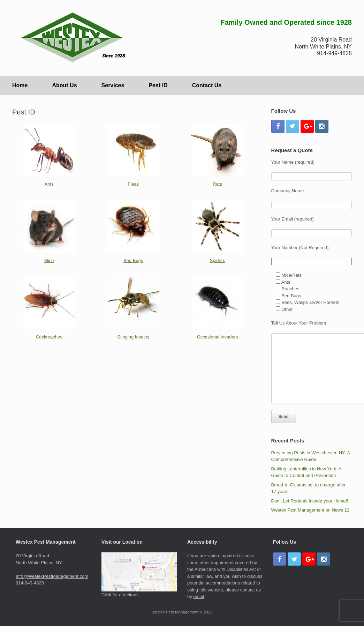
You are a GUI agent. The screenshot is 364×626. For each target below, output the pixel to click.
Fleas (133, 184)
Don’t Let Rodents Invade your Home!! (310, 501)
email (199, 597)
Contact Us (207, 85)
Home (20, 85)
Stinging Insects (133, 337)
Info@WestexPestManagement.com (52, 576)
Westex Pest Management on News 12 (310, 510)
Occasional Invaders (218, 337)
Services (113, 85)
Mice (49, 260)
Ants (49, 184)
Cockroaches (49, 337)
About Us (64, 85)
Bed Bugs (133, 260)
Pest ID (158, 85)
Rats (217, 184)
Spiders (218, 260)
